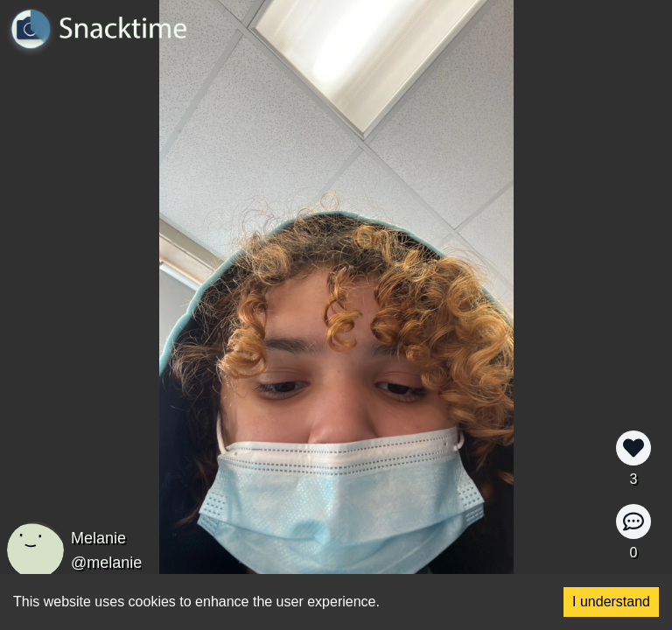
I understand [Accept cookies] (611, 602)
